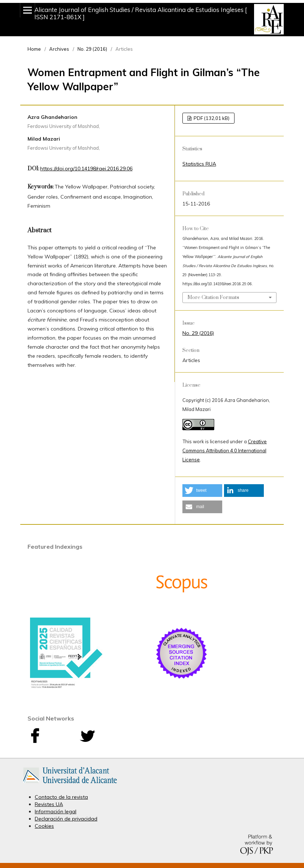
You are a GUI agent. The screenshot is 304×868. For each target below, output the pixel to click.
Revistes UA (49, 804)
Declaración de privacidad (66, 819)
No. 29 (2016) (92, 49)
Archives (59, 49)
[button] (202, 491)
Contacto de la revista (61, 797)
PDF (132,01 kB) (211, 118)
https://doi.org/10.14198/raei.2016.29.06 (86, 169)
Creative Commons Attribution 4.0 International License (225, 450)
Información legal (56, 811)
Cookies (44, 826)
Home (34, 49)
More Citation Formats (213, 298)
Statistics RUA (199, 164)
